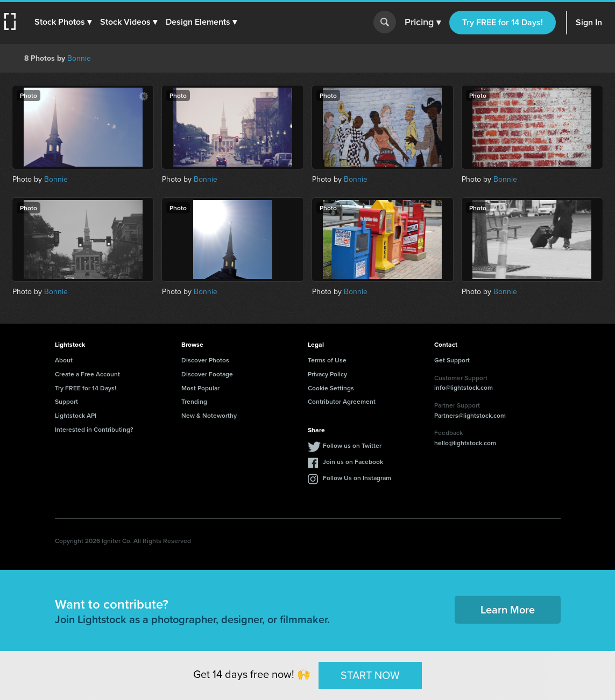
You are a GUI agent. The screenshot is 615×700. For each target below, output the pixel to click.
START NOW (370, 675)
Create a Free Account (87, 374)
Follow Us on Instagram (357, 478)
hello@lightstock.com (465, 443)
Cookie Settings (331, 388)
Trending (194, 401)
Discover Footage (207, 374)
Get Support (452, 360)
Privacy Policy (327, 374)
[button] (63, 22)
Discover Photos (205, 360)
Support (66, 401)
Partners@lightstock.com (470, 415)
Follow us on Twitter (352, 445)
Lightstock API (76, 415)
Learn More (508, 609)
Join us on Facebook (353, 462)
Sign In (589, 22)
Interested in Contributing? (94, 429)
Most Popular (200, 388)
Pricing (423, 23)
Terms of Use (327, 360)
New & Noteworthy (209, 415)
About (64, 360)
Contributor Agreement (342, 401)
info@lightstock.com (464, 387)
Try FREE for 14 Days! (503, 22)
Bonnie (79, 58)
